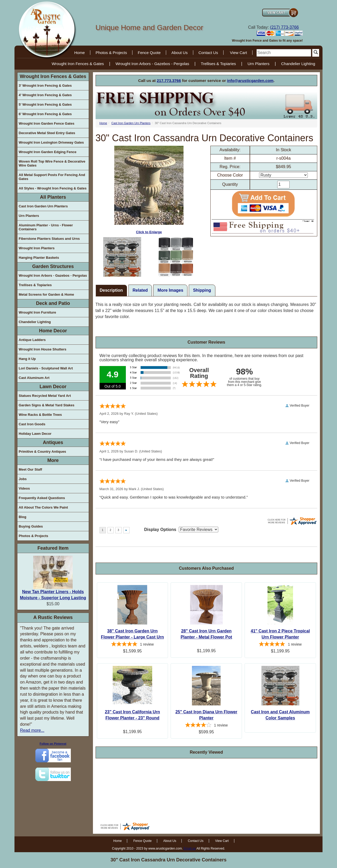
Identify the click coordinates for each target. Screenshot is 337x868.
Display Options (160, 530)
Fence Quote (149, 53)
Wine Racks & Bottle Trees (40, 415)
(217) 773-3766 (284, 27)
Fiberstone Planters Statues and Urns (49, 239)
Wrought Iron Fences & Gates (78, 64)
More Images (170, 290)
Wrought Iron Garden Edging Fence (48, 152)
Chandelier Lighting (298, 64)
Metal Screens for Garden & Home (46, 294)
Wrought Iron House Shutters (43, 349)
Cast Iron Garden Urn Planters (43, 206)
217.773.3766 (169, 81)
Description (111, 290)
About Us (180, 53)
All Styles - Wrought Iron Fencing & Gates (53, 188)
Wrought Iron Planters (37, 248)
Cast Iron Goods (32, 424)
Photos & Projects (111, 53)
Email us (190, 849)
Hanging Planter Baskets (39, 258)
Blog (23, 517)
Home (80, 53)
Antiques (53, 442)
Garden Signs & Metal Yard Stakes (46, 405)
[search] (284, 53)
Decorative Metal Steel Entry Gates (47, 133)
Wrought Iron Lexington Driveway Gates (51, 142)
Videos (24, 488)
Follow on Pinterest (53, 744)
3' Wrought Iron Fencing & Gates (45, 86)
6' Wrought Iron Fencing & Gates (45, 114)
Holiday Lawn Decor (35, 434)
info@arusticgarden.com (250, 81)
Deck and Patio (53, 303)
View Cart (238, 53)
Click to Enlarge (149, 190)
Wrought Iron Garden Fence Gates (46, 123)
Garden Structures (53, 266)
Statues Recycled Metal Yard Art (45, 396)
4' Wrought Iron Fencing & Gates (45, 95)
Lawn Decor (53, 387)
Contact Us (208, 53)
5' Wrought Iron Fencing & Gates (45, 104)
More (53, 460)
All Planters (53, 197)
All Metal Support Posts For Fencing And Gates (52, 177)
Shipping (202, 290)
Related (140, 290)
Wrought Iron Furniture (37, 312)
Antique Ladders (32, 340)
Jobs (23, 479)
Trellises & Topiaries (218, 64)
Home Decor (53, 331)
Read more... (32, 730)
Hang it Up (27, 359)
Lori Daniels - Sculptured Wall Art (46, 368)
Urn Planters (258, 64)
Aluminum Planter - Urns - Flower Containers (46, 227)
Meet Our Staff (30, 469)
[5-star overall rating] (133, 645)
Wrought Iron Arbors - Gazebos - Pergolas (152, 64)
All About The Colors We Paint (43, 507)
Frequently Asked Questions (42, 498)
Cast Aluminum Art (34, 378)
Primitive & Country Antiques (42, 452)
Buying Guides (31, 526)
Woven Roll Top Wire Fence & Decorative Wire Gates (52, 163)
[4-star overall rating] (206, 726)
